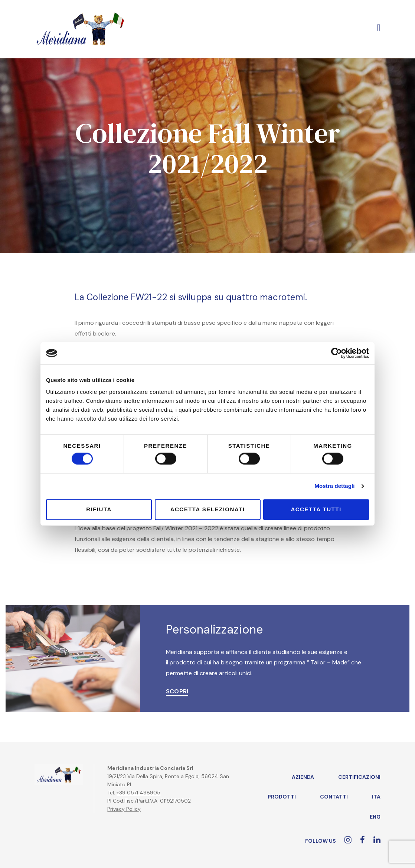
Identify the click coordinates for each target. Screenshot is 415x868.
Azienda (303, 777)
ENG (375, 817)
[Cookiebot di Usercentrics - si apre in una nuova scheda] (336, 353)
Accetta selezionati (208, 509)
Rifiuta (99, 509)
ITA (376, 797)
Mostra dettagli (334, 486)
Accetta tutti (316, 509)
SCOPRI (177, 691)
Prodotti (282, 797)
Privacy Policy (124, 809)
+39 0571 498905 (138, 793)
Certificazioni (359, 777)
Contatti (334, 797)
